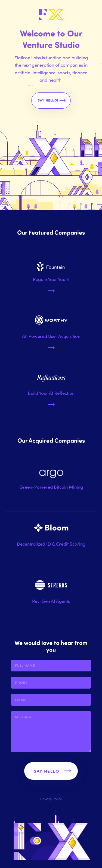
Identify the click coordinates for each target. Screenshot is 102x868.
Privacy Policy (51, 799)
